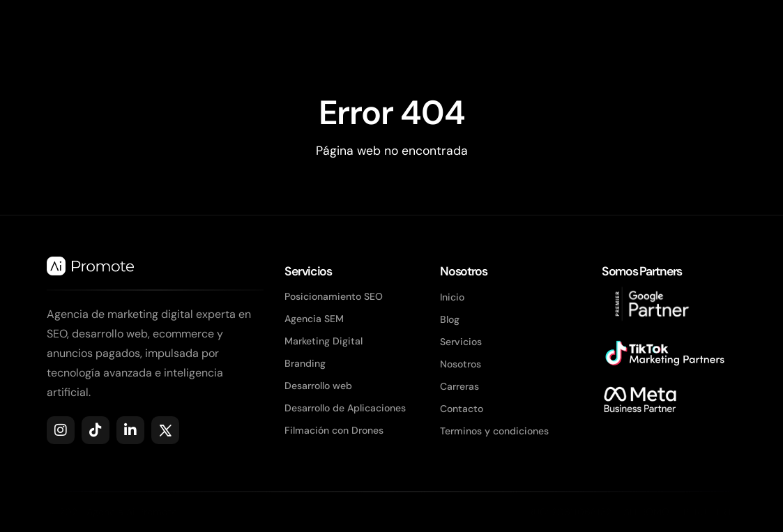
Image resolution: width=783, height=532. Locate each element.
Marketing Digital (324, 341)
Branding (305, 363)
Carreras (459, 386)
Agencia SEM (314, 319)
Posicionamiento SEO (334, 296)
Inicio (452, 297)
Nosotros (461, 364)
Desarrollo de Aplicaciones (345, 408)
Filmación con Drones (334, 430)
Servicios (461, 342)
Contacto (462, 409)
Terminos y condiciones (494, 431)
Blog (450, 319)
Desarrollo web (318, 386)
